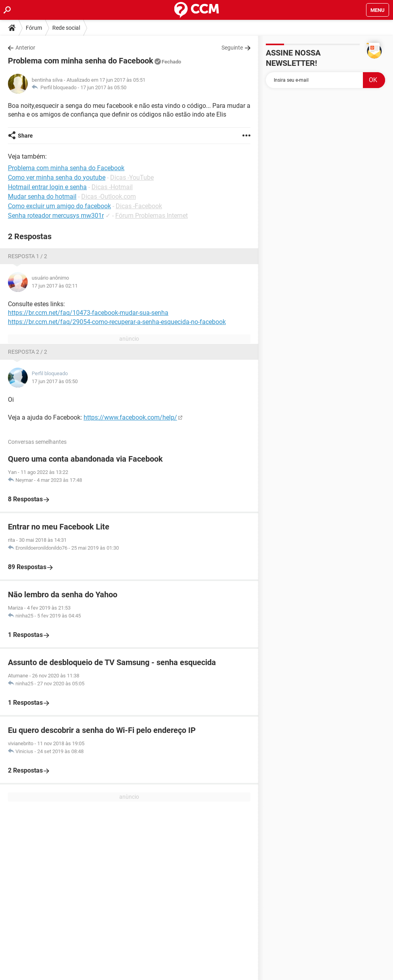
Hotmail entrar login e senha (47, 187)
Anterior (25, 48)
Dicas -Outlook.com (109, 197)
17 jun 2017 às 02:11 (55, 286)
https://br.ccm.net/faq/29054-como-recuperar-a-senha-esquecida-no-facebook (117, 322)
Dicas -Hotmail (112, 187)
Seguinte (232, 48)
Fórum (34, 28)
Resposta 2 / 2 (28, 352)
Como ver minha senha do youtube (57, 177)
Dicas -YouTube (132, 177)
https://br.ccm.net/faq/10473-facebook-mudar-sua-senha (88, 313)
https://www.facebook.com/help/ (130, 417)
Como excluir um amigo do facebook (59, 206)
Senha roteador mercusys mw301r (56, 216)
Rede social (66, 28)
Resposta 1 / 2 (28, 256)
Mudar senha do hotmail (42, 197)
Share (25, 136)
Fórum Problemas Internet (152, 216)
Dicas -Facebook (139, 206)
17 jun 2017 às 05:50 (103, 87)
